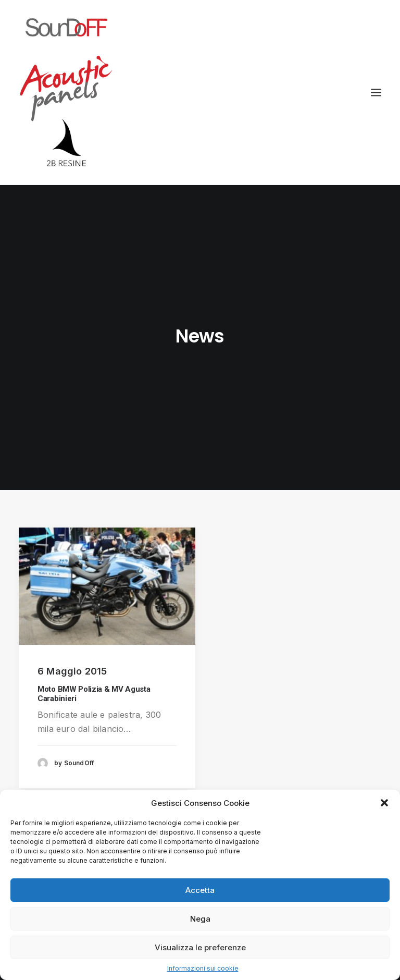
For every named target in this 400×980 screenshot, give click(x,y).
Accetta (200, 890)
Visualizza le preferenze (200, 947)
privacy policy (301, 756)
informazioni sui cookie (320, 780)
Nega (200, 919)
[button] (384, 803)
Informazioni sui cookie (203, 968)
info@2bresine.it (306, 733)
